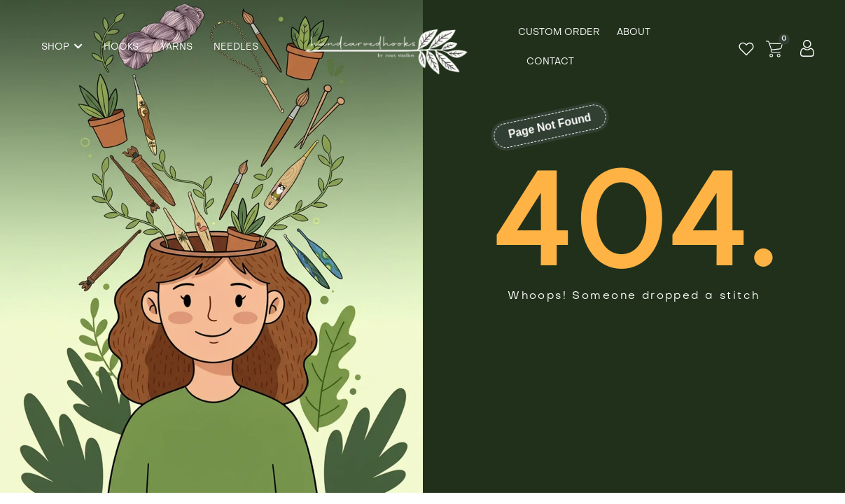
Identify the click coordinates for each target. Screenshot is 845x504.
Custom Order (559, 33)
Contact (550, 62)
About (634, 33)
